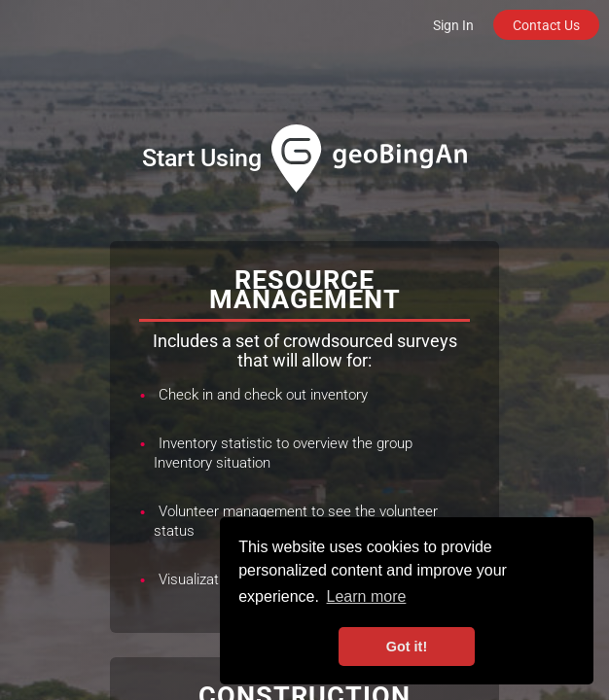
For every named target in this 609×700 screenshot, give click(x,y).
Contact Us (546, 25)
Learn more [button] (367, 596)
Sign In (453, 25)
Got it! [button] (407, 647)
